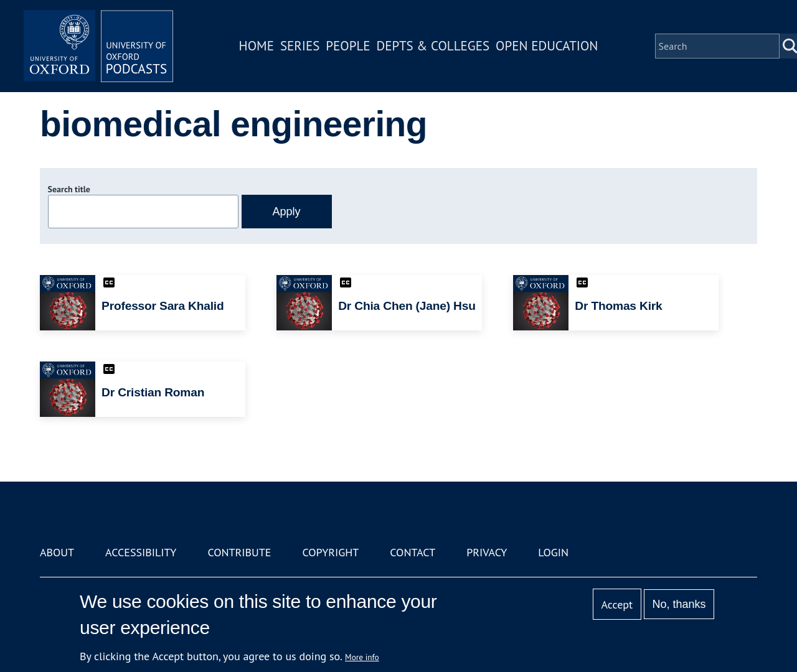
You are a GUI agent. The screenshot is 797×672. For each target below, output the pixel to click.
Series (300, 46)
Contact (413, 552)
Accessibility (141, 552)
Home (257, 46)
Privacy (487, 552)
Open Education (547, 46)
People (348, 46)
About (57, 552)
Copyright (330, 552)
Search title (69, 189)
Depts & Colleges (433, 46)
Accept (617, 604)
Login (553, 552)
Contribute (239, 552)
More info (362, 657)
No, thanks (679, 604)
